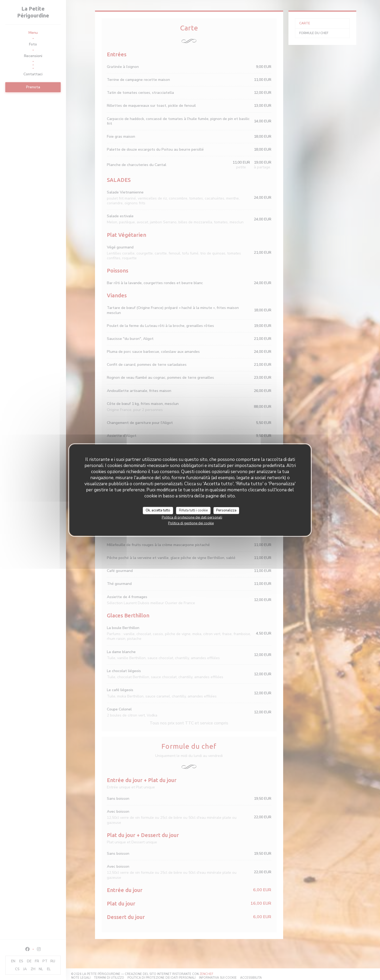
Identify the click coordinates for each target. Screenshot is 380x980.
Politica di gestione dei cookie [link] (191, 523)
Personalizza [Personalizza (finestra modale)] (226, 510)
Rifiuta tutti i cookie (193, 510)
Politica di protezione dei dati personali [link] (192, 517)
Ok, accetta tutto (158, 510)
